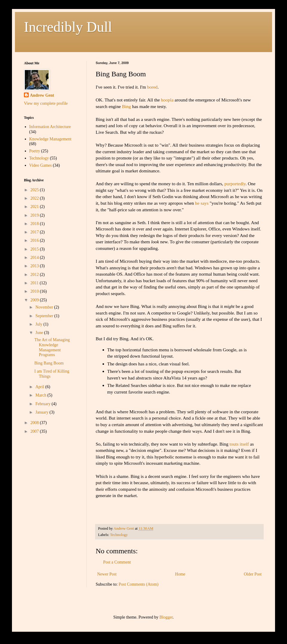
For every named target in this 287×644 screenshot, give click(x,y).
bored (152, 87)
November (45, 307)
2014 (35, 258)
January (42, 412)
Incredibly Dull (68, 27)
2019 (35, 215)
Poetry (35, 151)
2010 (35, 291)
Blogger (166, 617)
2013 (35, 266)
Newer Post (107, 574)
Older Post (253, 574)
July (39, 324)
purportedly (235, 184)
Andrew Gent (42, 95)
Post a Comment (117, 562)
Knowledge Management (50, 139)
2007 (35, 431)
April (40, 387)
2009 (35, 300)
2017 (35, 232)
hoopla (167, 100)
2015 (35, 249)
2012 (35, 275)
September (45, 316)
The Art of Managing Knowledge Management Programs (52, 347)
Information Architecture (50, 127)
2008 (35, 423)
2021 (35, 207)
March (41, 395)
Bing (126, 106)
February (43, 404)
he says (202, 203)
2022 (35, 198)
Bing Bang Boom (49, 363)
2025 (35, 190)
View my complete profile (46, 103)
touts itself (239, 444)
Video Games (41, 165)
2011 (35, 283)
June (40, 333)
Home (180, 574)
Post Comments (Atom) (139, 584)
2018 (35, 224)
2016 (35, 240)
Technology (119, 535)
